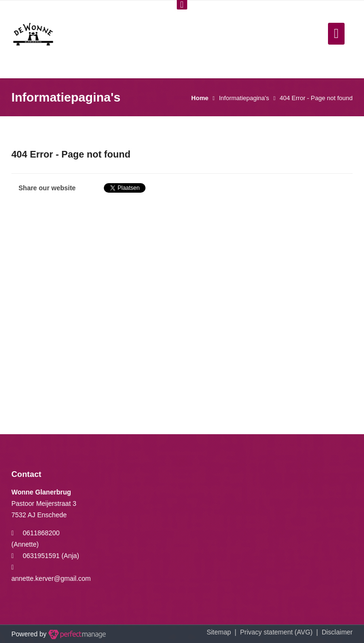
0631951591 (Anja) (51, 556)
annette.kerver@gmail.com (51, 578)
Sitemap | (223, 632)
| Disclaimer (332, 632)
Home (200, 98)
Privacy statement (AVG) (276, 632)
